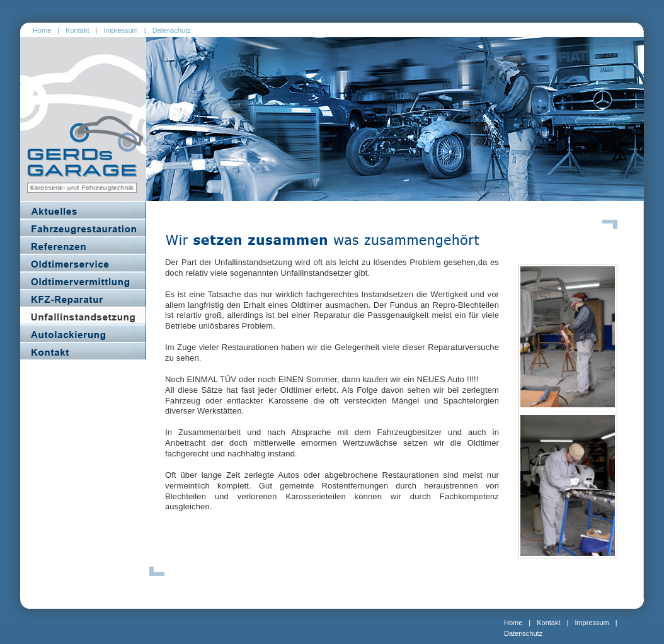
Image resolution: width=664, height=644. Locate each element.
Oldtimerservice (83, 263)
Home (42, 30)
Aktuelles (83, 210)
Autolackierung (83, 333)
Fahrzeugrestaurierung (83, 227)
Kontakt (77, 30)
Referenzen (83, 245)
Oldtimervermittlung (83, 280)
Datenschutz (172, 30)
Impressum (120, 30)
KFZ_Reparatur (83, 298)
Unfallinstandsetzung (83, 315)
